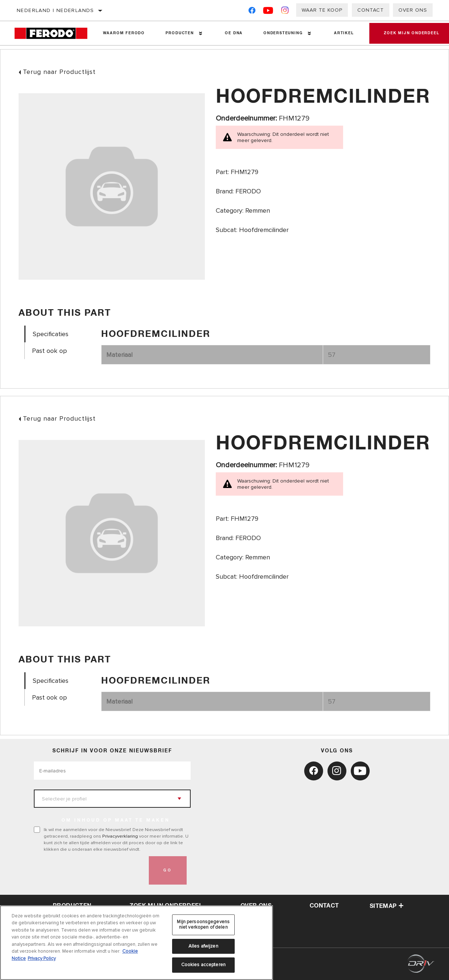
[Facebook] (252, 12)
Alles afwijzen (203, 946)
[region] (136, 943)
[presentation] (89, 870)
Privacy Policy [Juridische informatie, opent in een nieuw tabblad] (42, 959)
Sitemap (387, 906)
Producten (180, 33)
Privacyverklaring (120, 836)
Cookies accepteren (203, 965)
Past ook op (49, 351)
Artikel (344, 33)
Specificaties (51, 334)
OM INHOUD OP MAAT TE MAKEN (116, 820)
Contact (371, 10)
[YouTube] (268, 12)
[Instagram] (285, 12)
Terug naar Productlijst (59, 72)
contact (324, 906)
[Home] (53, 33)
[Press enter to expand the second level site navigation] (201, 33)
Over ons (413, 10)
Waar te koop (322, 10)
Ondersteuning (283, 33)
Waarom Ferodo (124, 33)
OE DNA (234, 33)
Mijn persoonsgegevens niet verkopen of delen (203, 925)
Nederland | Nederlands (55, 10)
